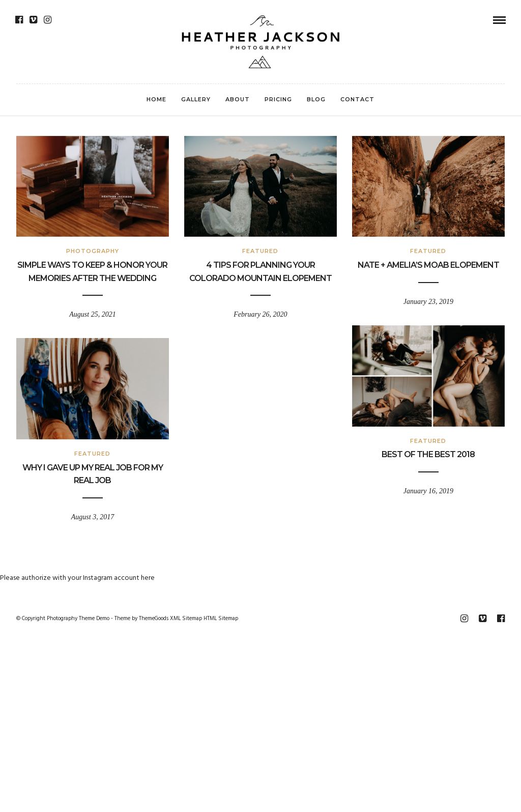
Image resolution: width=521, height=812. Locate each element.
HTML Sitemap (221, 619)
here (148, 578)
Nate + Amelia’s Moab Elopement (428, 265)
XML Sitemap (186, 619)
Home (156, 99)
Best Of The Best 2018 (428, 454)
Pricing (278, 99)
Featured (260, 251)
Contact (357, 99)
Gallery (196, 99)
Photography (93, 251)
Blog (316, 99)
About (238, 99)
